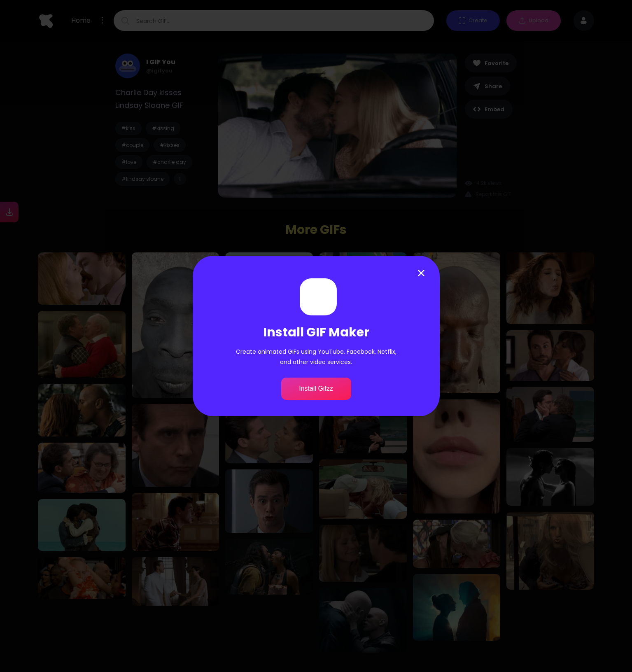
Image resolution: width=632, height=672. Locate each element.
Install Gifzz (316, 388)
